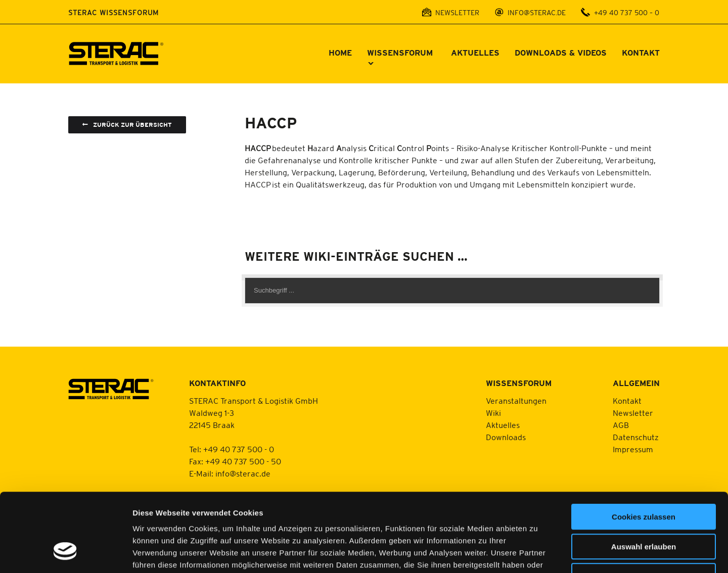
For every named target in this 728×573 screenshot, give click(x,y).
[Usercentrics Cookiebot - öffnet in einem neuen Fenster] (65, 553)
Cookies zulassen (644, 449)
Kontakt (627, 401)
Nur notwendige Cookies (644, 509)
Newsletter (633, 413)
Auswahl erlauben (644, 479)
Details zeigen (538, 553)
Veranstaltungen (516, 401)
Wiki (493, 413)
